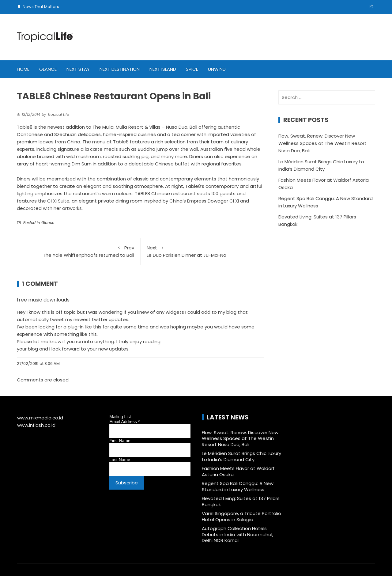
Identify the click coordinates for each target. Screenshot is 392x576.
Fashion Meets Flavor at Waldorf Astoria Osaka (238, 471)
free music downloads (43, 300)
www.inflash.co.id (36, 425)
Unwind (217, 69)
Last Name (120, 460)
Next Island (163, 69)
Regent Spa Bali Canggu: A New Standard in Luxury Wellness (238, 486)
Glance (48, 69)
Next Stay (78, 69)
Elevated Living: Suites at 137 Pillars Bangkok (241, 501)
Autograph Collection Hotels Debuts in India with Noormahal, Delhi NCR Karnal (237, 534)
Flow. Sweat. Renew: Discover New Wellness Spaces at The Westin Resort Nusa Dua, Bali (322, 143)
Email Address (124, 422)
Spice (192, 69)
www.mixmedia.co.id (40, 418)
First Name (120, 441)
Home (23, 69)
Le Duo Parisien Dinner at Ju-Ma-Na (202, 251)
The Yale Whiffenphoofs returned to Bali (79, 251)
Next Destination (120, 69)
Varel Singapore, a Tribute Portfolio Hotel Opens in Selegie (241, 516)
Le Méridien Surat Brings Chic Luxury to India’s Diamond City (241, 456)
